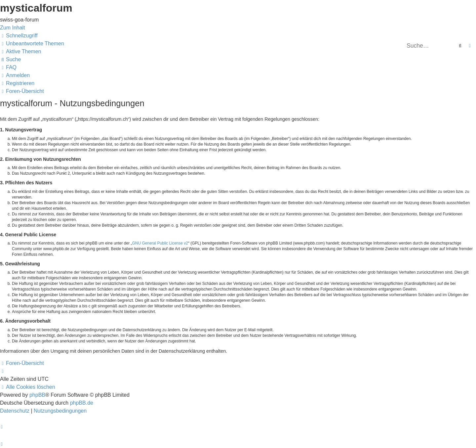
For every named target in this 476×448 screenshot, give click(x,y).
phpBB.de (82, 403)
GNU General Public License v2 (160, 243)
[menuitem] (32, 44)
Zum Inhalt (13, 28)
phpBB (37, 395)
